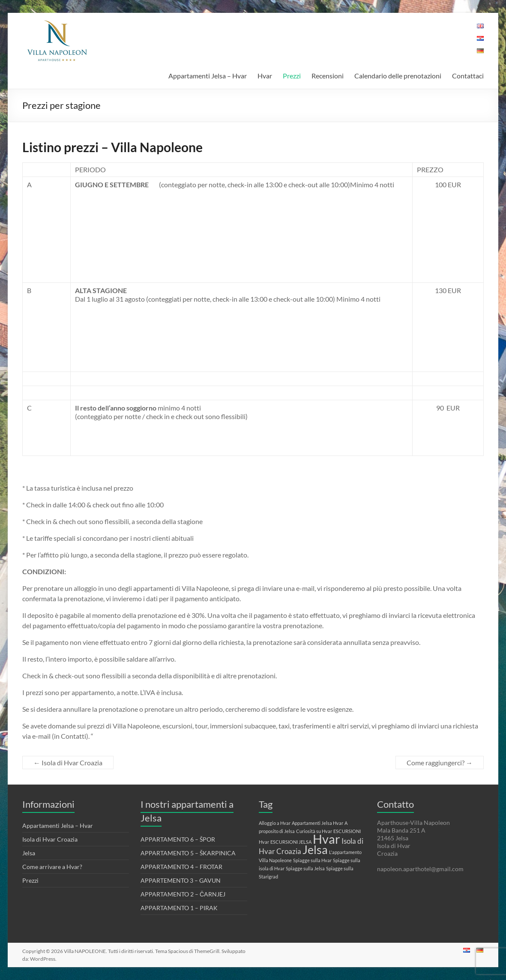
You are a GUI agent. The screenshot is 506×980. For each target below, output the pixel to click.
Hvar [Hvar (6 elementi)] (326, 839)
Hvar (265, 76)
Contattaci (468, 76)
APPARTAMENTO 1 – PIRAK (179, 908)
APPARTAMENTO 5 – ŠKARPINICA (188, 853)
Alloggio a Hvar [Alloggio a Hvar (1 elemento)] (275, 823)
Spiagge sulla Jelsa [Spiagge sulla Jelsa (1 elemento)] (305, 868)
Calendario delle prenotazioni (398, 76)
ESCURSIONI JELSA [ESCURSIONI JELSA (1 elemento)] (291, 842)
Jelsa (29, 853)
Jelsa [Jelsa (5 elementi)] (315, 850)
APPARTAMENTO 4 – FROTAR (181, 867)
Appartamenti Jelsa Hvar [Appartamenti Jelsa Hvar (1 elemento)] (317, 823)
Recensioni (328, 76)
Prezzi (292, 76)
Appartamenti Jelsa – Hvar (208, 76)
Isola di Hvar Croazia (68, 763)
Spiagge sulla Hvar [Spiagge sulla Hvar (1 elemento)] (312, 860)
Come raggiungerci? (440, 763)
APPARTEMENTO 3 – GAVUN (181, 880)
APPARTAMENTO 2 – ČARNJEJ (183, 894)
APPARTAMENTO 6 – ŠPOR (178, 839)
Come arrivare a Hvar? (52, 867)
